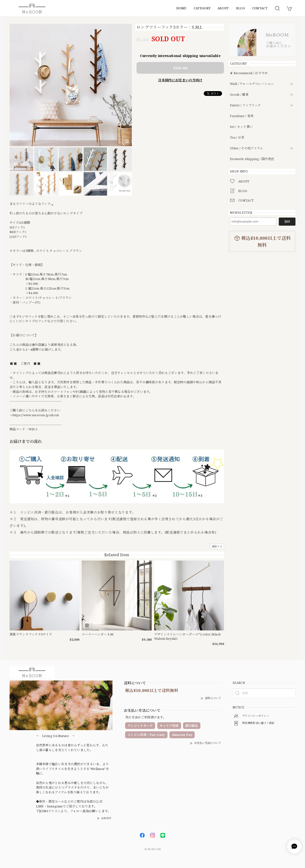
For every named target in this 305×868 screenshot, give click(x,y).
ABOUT (223, 8)
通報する (217, 546)
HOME (181, 8)
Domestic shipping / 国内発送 (252, 159)
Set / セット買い (241, 127)
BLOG (241, 8)
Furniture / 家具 (242, 116)
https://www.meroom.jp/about (36, 415)
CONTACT (260, 8)
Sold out (180, 68)
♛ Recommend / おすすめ (249, 73)
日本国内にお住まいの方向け (180, 80)
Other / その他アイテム (247, 148)
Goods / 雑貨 (239, 95)
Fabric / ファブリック (245, 105)
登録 (287, 221)
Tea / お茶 (237, 138)
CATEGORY (202, 8)
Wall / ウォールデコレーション (252, 84)
